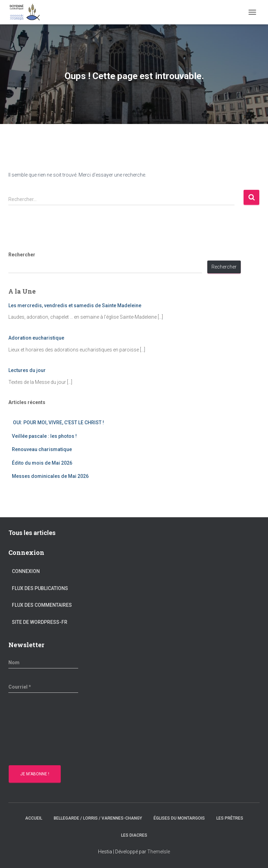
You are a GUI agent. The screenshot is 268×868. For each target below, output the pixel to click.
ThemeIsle (159, 852)
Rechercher (22, 255)
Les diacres (134, 835)
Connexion (26, 571)
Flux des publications (40, 588)
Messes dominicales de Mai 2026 (50, 476)
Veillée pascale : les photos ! (44, 436)
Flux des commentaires (42, 605)
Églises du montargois (179, 818)
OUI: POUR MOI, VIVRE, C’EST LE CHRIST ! (58, 423)
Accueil (34, 818)
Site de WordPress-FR (40, 622)
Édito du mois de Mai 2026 (42, 463)
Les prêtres (230, 818)
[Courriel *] (43, 687)
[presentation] (37, 730)
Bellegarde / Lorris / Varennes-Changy (98, 818)
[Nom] (43, 662)
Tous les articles (32, 533)
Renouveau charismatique (42, 449)
